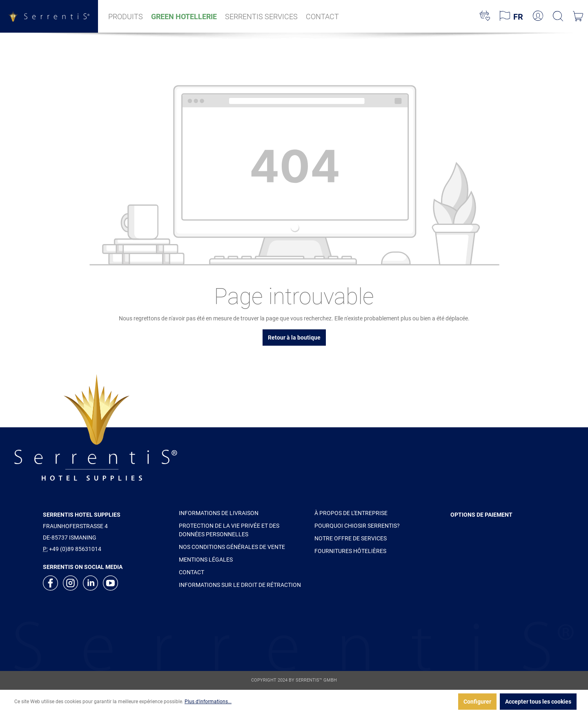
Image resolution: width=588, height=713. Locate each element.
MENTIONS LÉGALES (206, 560)
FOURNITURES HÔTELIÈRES (350, 551)
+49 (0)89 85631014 (75, 549)
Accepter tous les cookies (538, 702)
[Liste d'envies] (485, 16)
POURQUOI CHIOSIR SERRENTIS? (357, 526)
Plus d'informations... (208, 702)
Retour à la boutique (294, 338)
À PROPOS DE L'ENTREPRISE (351, 513)
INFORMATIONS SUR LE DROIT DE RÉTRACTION (240, 585)
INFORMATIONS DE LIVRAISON (219, 513)
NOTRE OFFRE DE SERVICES (351, 538)
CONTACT (192, 572)
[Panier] (578, 16)
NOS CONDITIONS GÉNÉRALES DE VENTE (232, 547)
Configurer (477, 702)
